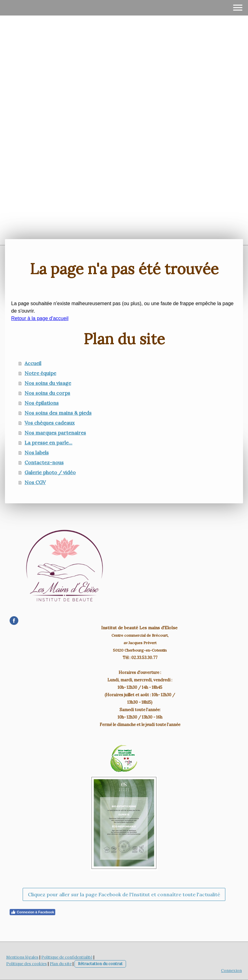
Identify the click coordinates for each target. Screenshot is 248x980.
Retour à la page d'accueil (40, 318)
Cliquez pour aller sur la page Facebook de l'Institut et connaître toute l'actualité (124, 894)
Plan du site (61, 964)
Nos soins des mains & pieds (58, 413)
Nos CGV (35, 482)
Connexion (231, 971)
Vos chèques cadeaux (50, 423)
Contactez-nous (44, 462)
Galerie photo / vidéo (50, 472)
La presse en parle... (48, 443)
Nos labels (37, 452)
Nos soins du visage (48, 383)
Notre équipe (40, 373)
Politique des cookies (27, 964)
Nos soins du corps (47, 393)
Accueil (33, 363)
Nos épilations (42, 403)
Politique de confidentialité (67, 957)
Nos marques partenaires (55, 433)
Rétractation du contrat (100, 964)
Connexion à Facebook (32, 912)
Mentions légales (22, 957)
